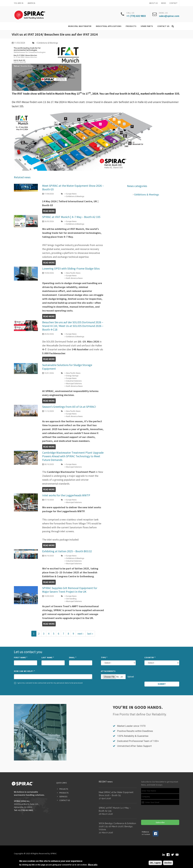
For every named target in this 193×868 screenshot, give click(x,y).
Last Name (48, 658)
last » (90, 634)
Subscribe (160, 822)
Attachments (108, 671)
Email (73, 658)
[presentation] (162, 675)
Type (104, 658)
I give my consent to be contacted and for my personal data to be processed (48, 683)
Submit (162, 684)
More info (93, 865)
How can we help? (25, 671)
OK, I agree (155, 863)
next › (81, 634)
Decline (168, 863)
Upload (131, 677)
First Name (21, 658)
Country (150, 658)
